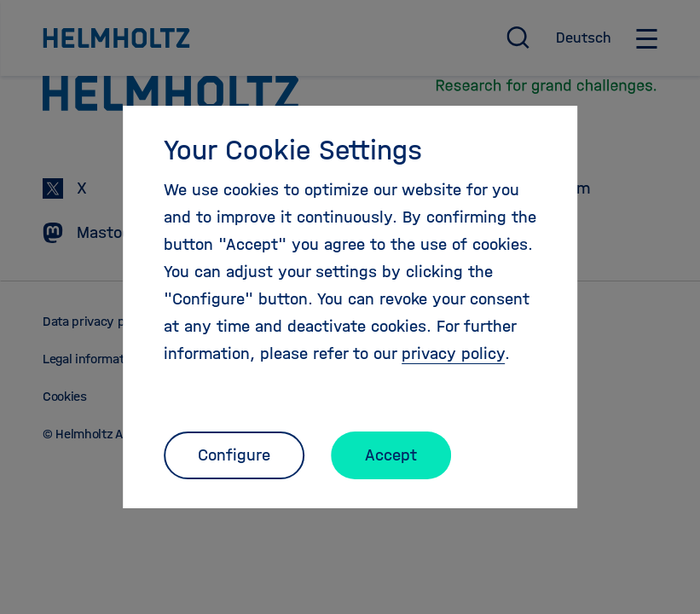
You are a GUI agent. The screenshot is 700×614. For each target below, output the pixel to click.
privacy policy (453, 353)
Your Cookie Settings (293, 150)
